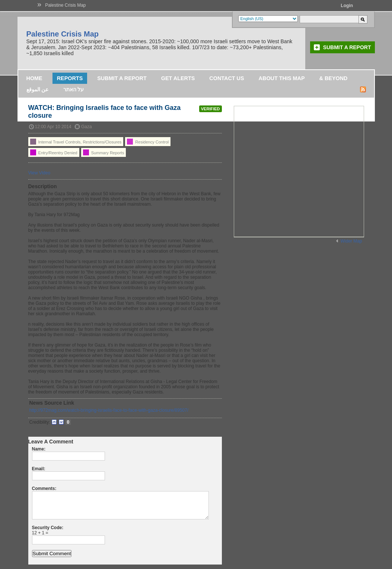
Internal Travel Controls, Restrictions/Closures (76, 142)
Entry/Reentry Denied (54, 152)
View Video (39, 173)
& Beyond (334, 78)
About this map (282, 78)
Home (34, 78)
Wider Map (351, 241)
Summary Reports (104, 152)
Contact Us (227, 78)
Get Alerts (178, 78)
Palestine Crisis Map (65, 5)
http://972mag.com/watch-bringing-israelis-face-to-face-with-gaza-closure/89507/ (109, 410)
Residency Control (148, 142)
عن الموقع (38, 89)
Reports (70, 78)
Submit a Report (347, 47)
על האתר (74, 89)
